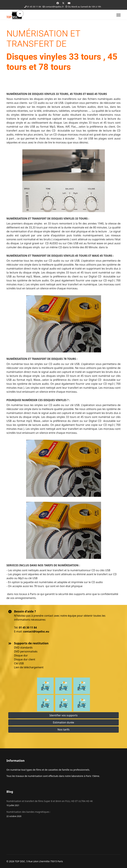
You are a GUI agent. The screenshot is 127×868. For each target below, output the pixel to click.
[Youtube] (69, 3)
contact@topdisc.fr (55, 7)
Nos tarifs (63, 730)
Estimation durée (63, 722)
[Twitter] (63, 3)
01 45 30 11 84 (34, 7)
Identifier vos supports (63, 715)
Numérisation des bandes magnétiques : (63, 814)
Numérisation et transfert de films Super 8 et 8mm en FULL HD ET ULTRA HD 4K (63, 803)
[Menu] (118, 15)
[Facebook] (58, 3)
